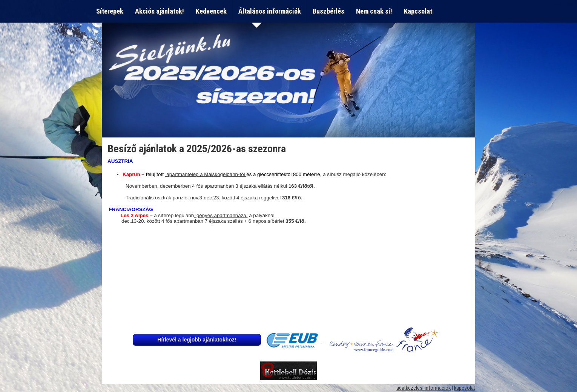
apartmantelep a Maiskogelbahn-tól (206, 174)
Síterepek (110, 11)
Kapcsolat (420, 11)
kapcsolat (465, 388)
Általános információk (270, 11)
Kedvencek (211, 11)
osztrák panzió (171, 198)
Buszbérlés (328, 11)
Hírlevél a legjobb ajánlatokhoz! (197, 340)
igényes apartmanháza (221, 215)
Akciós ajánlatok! (160, 11)
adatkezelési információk (424, 388)
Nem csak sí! (374, 11)
